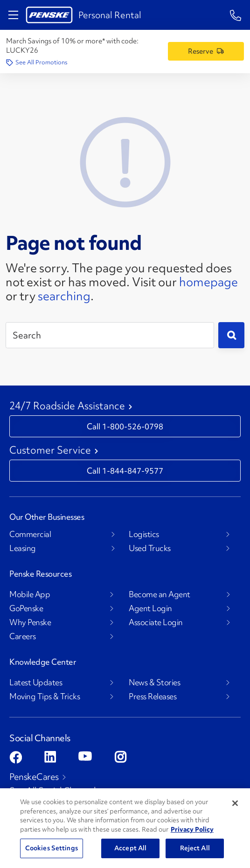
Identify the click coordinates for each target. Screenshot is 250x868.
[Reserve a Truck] (206, 51)
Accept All (130, 848)
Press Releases (153, 696)
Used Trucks (150, 548)
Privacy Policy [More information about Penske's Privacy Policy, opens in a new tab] (192, 829)
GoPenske (26, 608)
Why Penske (30, 622)
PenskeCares (34, 777)
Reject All (195, 848)
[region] (125, 828)
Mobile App (30, 594)
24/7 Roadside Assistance (67, 406)
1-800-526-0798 (133, 427)
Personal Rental (110, 15)
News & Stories (154, 682)
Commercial (30, 534)
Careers (23, 636)
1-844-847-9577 (133, 471)
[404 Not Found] (125, 161)
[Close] (235, 803)
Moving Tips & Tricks (45, 696)
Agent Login (150, 608)
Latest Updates (36, 682)
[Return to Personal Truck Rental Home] (49, 15)
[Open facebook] (16, 757)
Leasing (23, 548)
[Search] (110, 335)
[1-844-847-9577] (236, 15)
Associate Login (156, 622)
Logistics (144, 534)
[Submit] (231, 335)
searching (64, 296)
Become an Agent (160, 594)
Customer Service (50, 450)
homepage (208, 282)
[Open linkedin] (50, 757)
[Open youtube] (85, 756)
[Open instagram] (121, 757)
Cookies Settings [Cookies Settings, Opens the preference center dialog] (52, 848)
